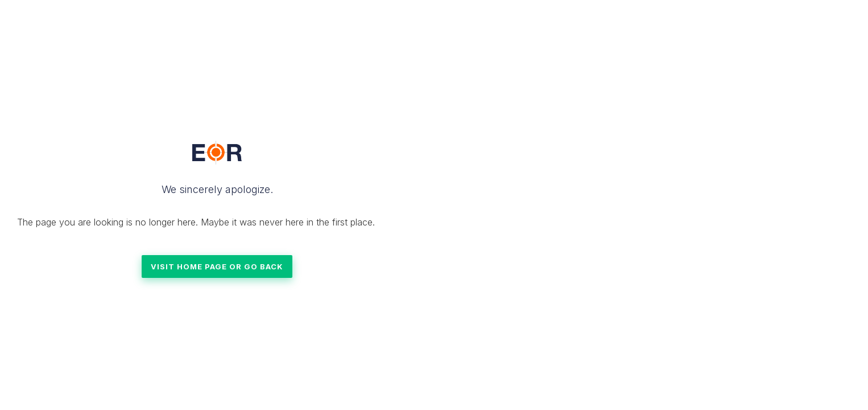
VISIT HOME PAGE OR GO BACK (217, 266)
